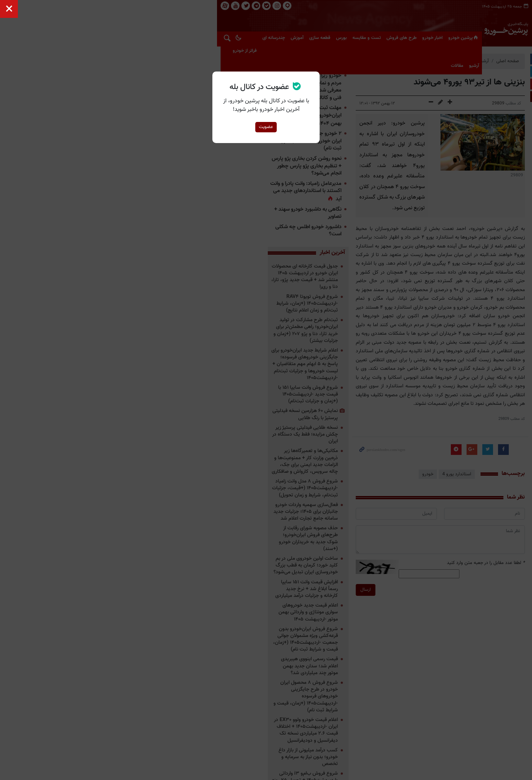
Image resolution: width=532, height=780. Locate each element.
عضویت (266, 127)
